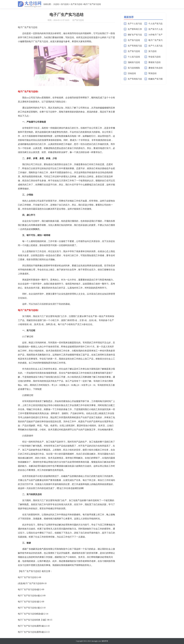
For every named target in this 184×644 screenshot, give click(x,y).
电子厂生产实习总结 (27, 577)
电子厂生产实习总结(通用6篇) (31, 632)
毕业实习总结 (154, 57)
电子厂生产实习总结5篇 (29, 602)
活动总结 (132, 73)
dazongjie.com (96, 641)
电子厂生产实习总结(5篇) (29, 608)
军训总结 (152, 73)
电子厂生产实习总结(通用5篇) (31, 626)
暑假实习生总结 (155, 68)
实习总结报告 (134, 68)
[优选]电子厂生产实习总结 (30, 583)
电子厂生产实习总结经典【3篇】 (33, 620)
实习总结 (65, 4)
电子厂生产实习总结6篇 (29, 590)
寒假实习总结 (154, 62)
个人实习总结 (134, 57)
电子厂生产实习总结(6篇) (29, 596)
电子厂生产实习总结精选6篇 (31, 614)
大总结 (56, 4)
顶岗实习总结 (134, 62)
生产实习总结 (76, 4)
